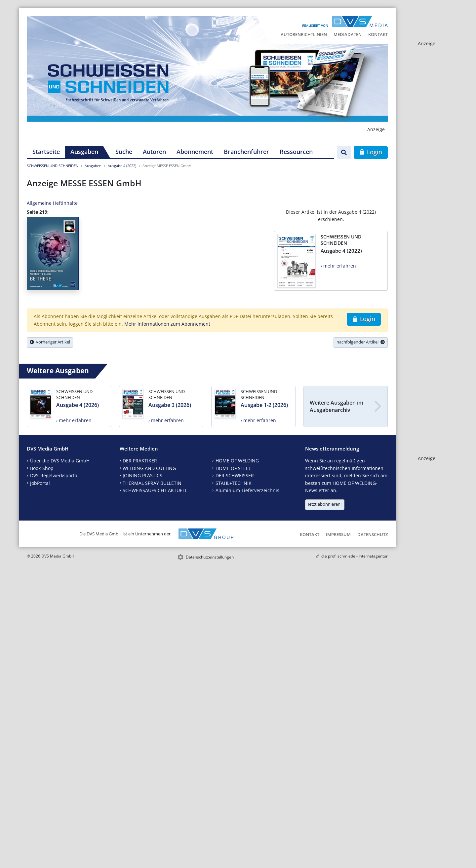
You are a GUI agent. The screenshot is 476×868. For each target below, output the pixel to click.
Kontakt (378, 34)
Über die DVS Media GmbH (60, 461)
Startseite (46, 152)
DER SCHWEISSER (235, 475)
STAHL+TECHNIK (234, 483)
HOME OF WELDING (237, 461)
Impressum (338, 534)
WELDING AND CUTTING (149, 468)
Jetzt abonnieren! (325, 504)
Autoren (154, 152)
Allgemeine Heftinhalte (52, 203)
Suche (124, 152)
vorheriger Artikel (50, 342)
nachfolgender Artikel (361, 342)
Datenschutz (373, 534)
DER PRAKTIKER (140, 461)
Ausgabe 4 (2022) (122, 166)
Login (371, 152)
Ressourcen (296, 152)
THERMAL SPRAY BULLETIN (152, 483)
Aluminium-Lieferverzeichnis (247, 490)
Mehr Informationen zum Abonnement (167, 324)
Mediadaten (348, 34)
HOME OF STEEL (233, 468)
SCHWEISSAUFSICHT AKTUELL (155, 490)
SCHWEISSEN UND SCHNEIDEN (53, 166)
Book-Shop (42, 468)
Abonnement (195, 152)
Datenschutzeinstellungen (210, 557)
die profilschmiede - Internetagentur (355, 556)
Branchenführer (246, 152)
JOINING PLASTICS (142, 475)
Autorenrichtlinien (304, 34)
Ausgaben (84, 152)
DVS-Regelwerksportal (54, 475)
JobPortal (40, 483)
